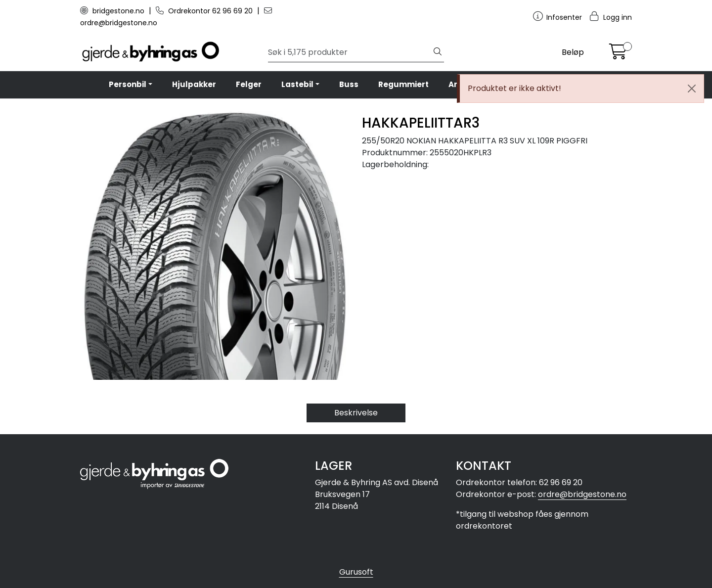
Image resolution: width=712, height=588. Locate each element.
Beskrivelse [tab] (356, 413)
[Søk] (350, 52)
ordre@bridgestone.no (582, 494)
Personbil (128, 84)
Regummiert (403, 84)
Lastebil (297, 84)
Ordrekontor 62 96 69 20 (205, 11)
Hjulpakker (194, 84)
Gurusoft (356, 572)
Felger (249, 84)
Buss (349, 84)
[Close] (692, 89)
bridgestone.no (113, 11)
